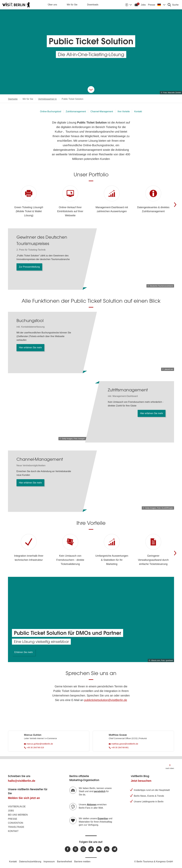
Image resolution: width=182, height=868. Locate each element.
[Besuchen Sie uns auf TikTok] (91, 849)
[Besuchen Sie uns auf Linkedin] (107, 849)
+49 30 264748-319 (34, 747)
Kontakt (138, 111)
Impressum (49, 862)
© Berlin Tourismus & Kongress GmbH (154, 862)
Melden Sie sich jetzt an (24, 798)
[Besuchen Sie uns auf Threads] (75, 849)
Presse (152, 5)
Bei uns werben (18, 815)
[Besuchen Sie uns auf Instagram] (83, 849)
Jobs (143, 5)
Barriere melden (82, 862)
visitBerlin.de (17, 807)
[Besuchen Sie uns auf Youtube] (99, 849)
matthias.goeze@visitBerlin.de (123, 744)
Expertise (103, 818)
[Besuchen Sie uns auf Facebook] (68, 849)
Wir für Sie (72, 5)
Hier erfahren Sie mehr (30, 348)
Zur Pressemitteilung (29, 267)
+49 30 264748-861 (119, 747)
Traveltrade (16, 827)
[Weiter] (175, 205)
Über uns (52, 5)
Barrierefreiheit (64, 862)
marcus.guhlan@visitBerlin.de (38, 744)
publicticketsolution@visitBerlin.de (106, 700)
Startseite (13, 99)
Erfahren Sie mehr (24, 652)
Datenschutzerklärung (30, 862)
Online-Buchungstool (51, 111)
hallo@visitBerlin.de (22, 781)
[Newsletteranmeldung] (115, 849)
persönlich (100, 791)
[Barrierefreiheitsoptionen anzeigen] (128, 5)
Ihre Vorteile (124, 111)
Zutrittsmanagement (76, 111)
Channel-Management (102, 111)
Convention (16, 823)
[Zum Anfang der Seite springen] (170, 767)
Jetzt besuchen (141, 781)
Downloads (93, 5)
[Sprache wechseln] (161, 5)
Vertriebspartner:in (47, 99)
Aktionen (92, 805)
